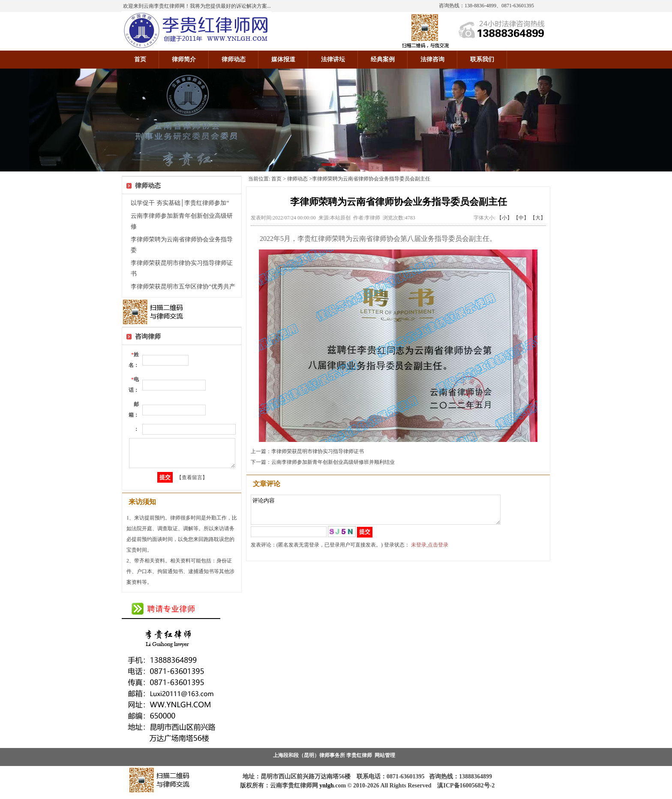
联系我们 (482, 59)
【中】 (521, 218)
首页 (140, 59)
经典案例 (383, 59)
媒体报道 (283, 59)
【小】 (504, 218)
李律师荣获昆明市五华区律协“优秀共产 (183, 287)
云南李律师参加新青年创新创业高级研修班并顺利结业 (333, 462)
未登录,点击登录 (430, 550)
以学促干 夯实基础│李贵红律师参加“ (180, 203)
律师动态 (234, 59)
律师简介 (184, 59)
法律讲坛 (333, 59)
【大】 (538, 218)
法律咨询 (432, 59)
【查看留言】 (192, 483)
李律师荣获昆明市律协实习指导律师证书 (318, 451)
